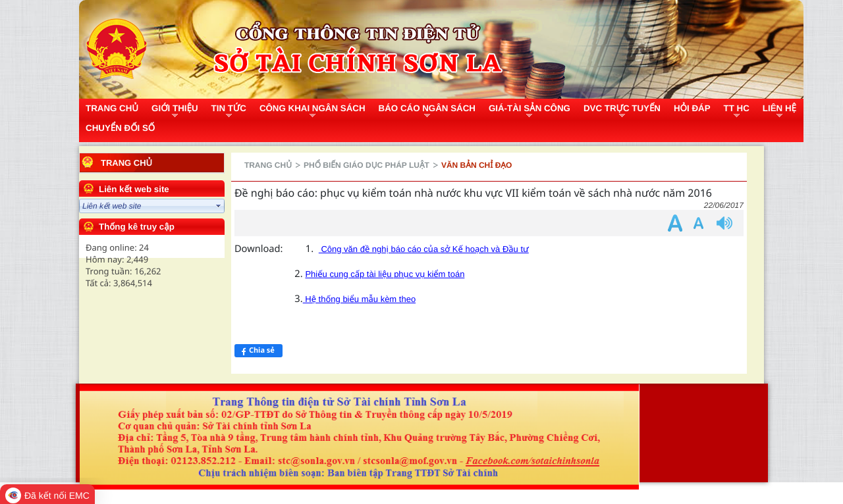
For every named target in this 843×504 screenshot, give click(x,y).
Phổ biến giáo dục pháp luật (367, 165)
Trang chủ (126, 163)
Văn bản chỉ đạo (476, 165)
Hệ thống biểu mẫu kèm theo (359, 299)
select (219, 206)
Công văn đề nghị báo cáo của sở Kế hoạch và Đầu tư (424, 249)
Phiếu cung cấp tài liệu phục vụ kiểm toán (385, 274)
